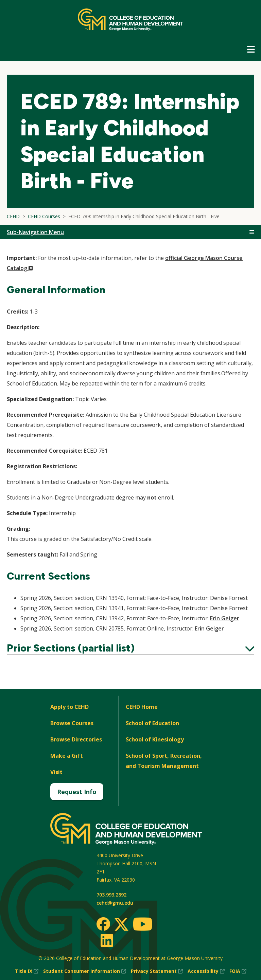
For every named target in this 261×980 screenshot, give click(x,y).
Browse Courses (72, 723)
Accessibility (206, 971)
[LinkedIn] (107, 940)
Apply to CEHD (69, 707)
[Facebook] (103, 924)
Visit (56, 772)
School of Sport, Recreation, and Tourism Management (164, 761)
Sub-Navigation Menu (35, 232)
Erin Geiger (225, 618)
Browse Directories (76, 739)
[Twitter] (121, 925)
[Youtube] (143, 925)
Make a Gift (67, 756)
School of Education (152, 723)
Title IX (27, 971)
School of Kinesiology (155, 739)
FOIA (238, 971)
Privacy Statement (157, 971)
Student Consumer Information (85, 971)
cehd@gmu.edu (115, 903)
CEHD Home (142, 707)
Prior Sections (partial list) (130, 648)
